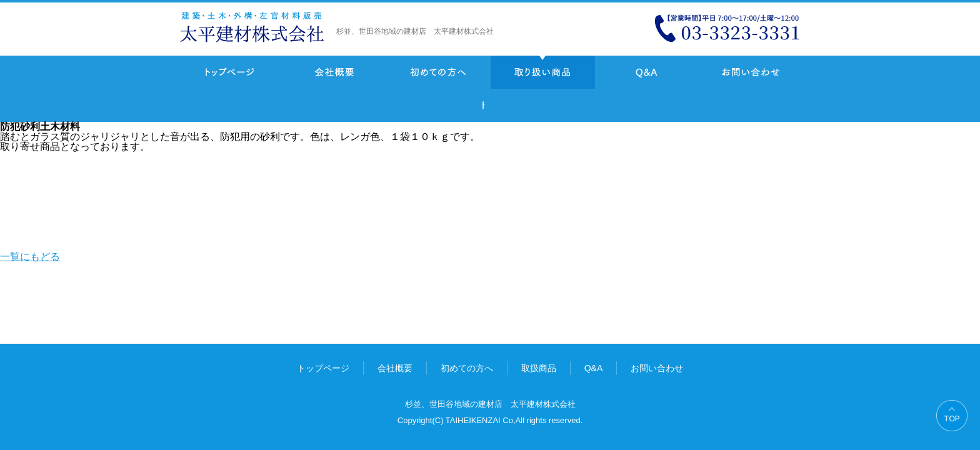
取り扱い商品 (543, 72)
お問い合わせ (751, 72)
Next (515, 105)
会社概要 (334, 72)
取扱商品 (539, 368)
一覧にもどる (469, 105)
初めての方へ (438, 72)
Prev (495, 105)
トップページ (230, 72)
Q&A (647, 72)
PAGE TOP (952, 416)
